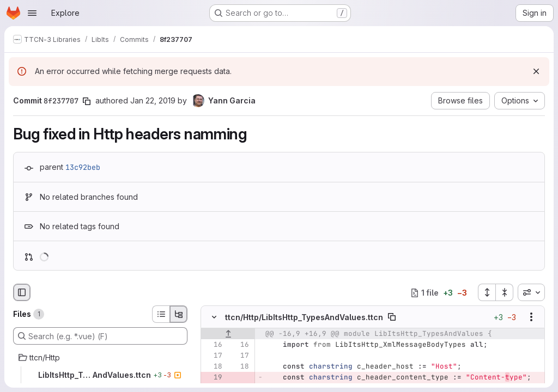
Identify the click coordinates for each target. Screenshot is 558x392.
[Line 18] (213, 367)
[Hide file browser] (22, 292)
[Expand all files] (487, 292)
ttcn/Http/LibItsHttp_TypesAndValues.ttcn (304, 317)
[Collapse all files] (505, 292)
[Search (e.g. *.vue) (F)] (100, 336)
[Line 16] (213, 345)
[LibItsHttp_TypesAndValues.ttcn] (100, 375)
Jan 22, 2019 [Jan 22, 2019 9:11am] (153, 100)
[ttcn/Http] (100, 358)
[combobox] (531, 292)
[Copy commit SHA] (87, 101)
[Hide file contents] (214, 317)
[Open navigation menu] (32, 13)
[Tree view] (179, 314)
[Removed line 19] (213, 378)
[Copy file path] (392, 317)
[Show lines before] (228, 334)
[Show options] (531, 317)
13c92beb (83, 167)
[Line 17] (213, 356)
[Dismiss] (536, 71)
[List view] (161, 314)
